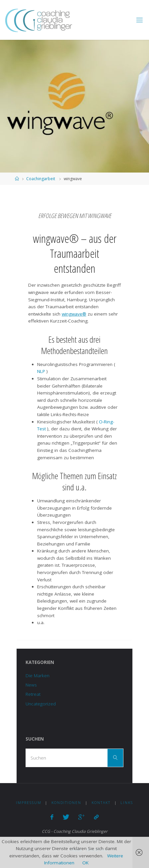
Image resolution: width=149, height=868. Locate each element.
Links (127, 802)
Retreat (33, 694)
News (31, 685)
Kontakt (101, 802)
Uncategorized (41, 704)
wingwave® (74, 314)
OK (85, 863)
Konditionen (66, 802)
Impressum (29, 802)
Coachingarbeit (41, 179)
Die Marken (37, 676)
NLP (42, 371)
